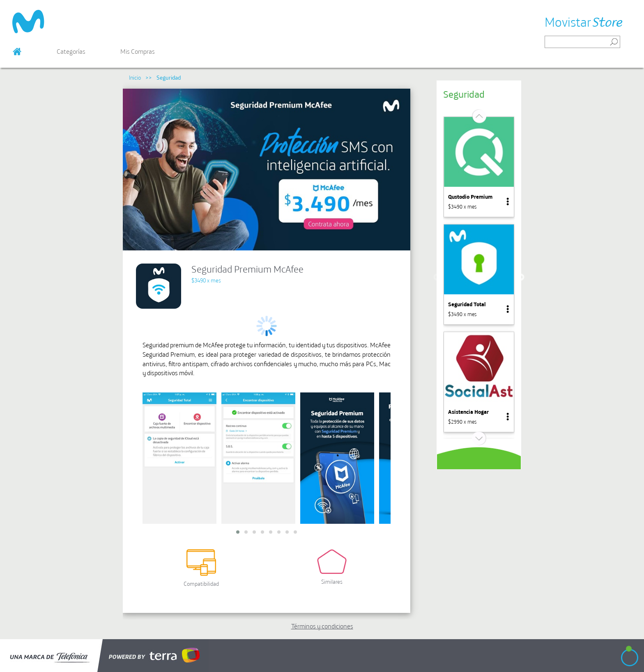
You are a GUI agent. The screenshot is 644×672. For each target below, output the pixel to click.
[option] (479, 167)
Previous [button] (437, 278)
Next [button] (521, 278)
